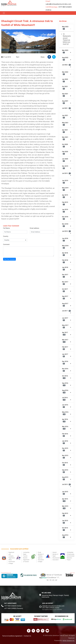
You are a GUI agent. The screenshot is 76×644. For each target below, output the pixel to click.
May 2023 (65, 28)
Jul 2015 (66, 484)
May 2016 (65, 413)
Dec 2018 (65, 218)
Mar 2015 (65, 507)
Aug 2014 (65, 536)
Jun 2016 (65, 406)
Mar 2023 (65, 51)
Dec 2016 (65, 363)
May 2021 (65, 124)
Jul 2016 (65, 399)
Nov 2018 (65, 225)
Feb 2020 (65, 153)
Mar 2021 (65, 138)
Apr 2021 (65, 131)
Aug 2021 (65, 102)
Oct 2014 (65, 529)
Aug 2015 (65, 478)
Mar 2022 (65, 73)
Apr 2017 (65, 334)
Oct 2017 (65, 290)
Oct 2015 (65, 464)
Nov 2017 (65, 283)
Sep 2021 (65, 95)
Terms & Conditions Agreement (12, 636)
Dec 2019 (65, 167)
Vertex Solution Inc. (69, 641)
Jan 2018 (65, 268)
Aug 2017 (65, 305)
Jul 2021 (66, 108)
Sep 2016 (65, 384)
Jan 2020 (65, 160)
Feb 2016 (65, 435)
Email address (34, 228)
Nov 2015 (65, 457)
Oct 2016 (65, 377)
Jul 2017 (66, 311)
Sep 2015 (65, 471)
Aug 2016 (65, 391)
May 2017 (65, 326)
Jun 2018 (65, 240)
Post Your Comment (9, 259)
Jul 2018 (66, 231)
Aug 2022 (65, 59)
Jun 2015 (65, 493)
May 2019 (65, 189)
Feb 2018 (65, 261)
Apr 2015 (65, 500)
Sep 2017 (65, 297)
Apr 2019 (65, 196)
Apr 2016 (65, 420)
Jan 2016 (65, 442)
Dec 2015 (65, 449)
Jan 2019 (65, 211)
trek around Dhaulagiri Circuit (15, 134)
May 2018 (65, 247)
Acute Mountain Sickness (24, 201)
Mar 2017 (65, 341)
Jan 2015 (65, 522)
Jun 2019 (65, 182)
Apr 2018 (65, 254)
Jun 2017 (65, 319)
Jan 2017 (65, 355)
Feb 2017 (65, 348)
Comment (6, 244)
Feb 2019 (65, 203)
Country (6, 236)
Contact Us (28, 636)
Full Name (6, 228)
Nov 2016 (65, 370)
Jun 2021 (65, 117)
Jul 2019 (66, 173)
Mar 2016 (65, 428)
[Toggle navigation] (4, 13)
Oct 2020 (65, 145)
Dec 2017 (65, 276)
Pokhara (24, 173)
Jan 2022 (65, 80)
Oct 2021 (65, 88)
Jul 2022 (66, 65)
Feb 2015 (65, 514)
